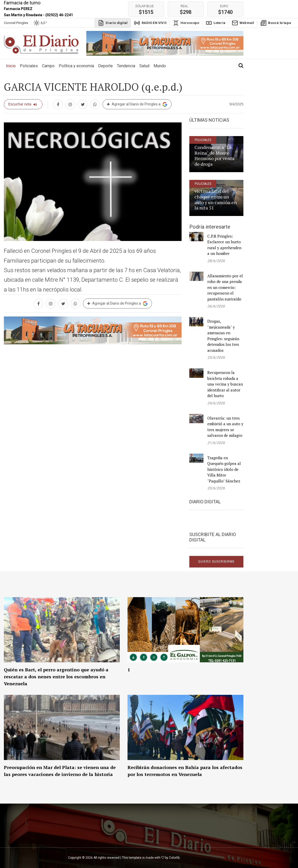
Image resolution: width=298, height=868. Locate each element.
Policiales (29, 66)
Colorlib (174, 858)
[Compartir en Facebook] (58, 104)
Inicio (12, 65)
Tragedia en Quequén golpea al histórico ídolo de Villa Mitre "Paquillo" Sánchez (224, 469)
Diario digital (113, 23)
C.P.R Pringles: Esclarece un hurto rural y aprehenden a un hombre (224, 245)
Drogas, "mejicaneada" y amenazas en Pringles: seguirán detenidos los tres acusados (223, 336)
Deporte (105, 66)
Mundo (160, 66)
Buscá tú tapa (276, 23)
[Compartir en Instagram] (70, 104)
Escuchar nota (23, 104)
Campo (48, 66)
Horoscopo (186, 23)
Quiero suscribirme (216, 562)
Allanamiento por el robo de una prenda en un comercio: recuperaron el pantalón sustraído (225, 287)
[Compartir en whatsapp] (95, 104)
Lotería (216, 23)
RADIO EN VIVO (150, 23)
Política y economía (76, 66)
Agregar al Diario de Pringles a (137, 104)
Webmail (243, 23)
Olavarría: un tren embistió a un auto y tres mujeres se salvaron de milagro (225, 427)
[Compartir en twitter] (83, 104)
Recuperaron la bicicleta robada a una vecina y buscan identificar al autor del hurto (225, 384)
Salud (144, 66)
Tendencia (126, 66)
